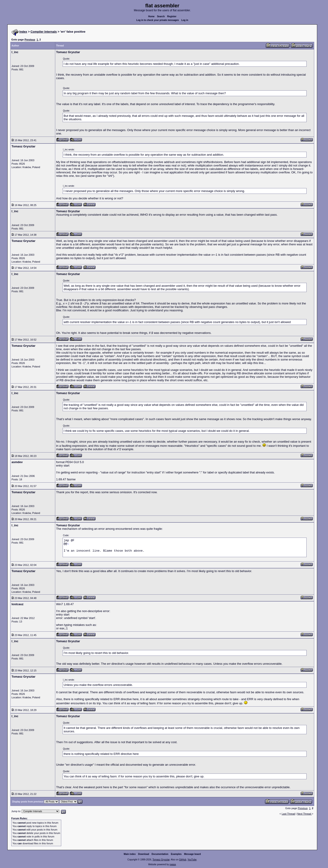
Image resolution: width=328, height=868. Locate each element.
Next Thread (304, 814)
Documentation (160, 854)
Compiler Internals (44, 32)
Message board (193, 854)
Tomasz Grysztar (161, 860)
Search (161, 16)
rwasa (173, 864)
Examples (176, 854)
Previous (30, 40)
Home (151, 16)
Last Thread (289, 814)
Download (144, 854)
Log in (185, 20)
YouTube (192, 860)
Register (172, 16)
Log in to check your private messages (158, 20)
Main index (130, 854)
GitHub (183, 860)
